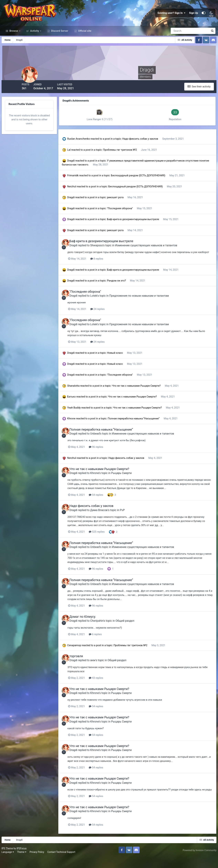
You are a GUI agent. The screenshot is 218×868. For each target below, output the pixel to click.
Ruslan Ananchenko (87, 145)
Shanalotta (82, 396)
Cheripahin (107, 630)
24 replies (110, 319)
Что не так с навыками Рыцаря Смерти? (145, 396)
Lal (77, 156)
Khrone (80, 429)
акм (103, 669)
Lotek (104, 306)
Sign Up (194, 17)
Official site (84, 39)
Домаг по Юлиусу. (93, 626)
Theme (23, 863)
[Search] (178, 39)
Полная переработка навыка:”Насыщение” (142, 429)
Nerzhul (80, 193)
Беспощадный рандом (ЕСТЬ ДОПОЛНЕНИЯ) (147, 182)
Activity (35, 39)
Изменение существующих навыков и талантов (156, 252)
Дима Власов (109, 520)
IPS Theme (8, 859)
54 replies (108, 504)
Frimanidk (81, 182)
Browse (14, 39)
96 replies (108, 457)
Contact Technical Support (62, 863)
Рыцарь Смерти (132, 483)
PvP (132, 520)
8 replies (109, 269)
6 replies (107, 643)
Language (9, 863)
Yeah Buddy (82, 418)
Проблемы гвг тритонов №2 (129, 156)
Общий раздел (135, 630)
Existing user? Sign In (172, 17)
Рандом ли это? (125, 291)
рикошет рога (124, 204)
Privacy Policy (38, 863)
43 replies (108, 687)
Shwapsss (107, 252)
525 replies (109, 541)
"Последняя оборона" (129, 215)
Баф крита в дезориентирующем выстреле (142, 226)
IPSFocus (23, 859)
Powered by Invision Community (199, 861)
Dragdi (79, 167)
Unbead (105, 443)
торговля (86, 665)
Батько (80, 407)
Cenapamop (83, 654)
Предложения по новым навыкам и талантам (149, 306)
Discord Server (59, 39)
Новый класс (124, 363)
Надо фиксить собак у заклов (149, 145)
